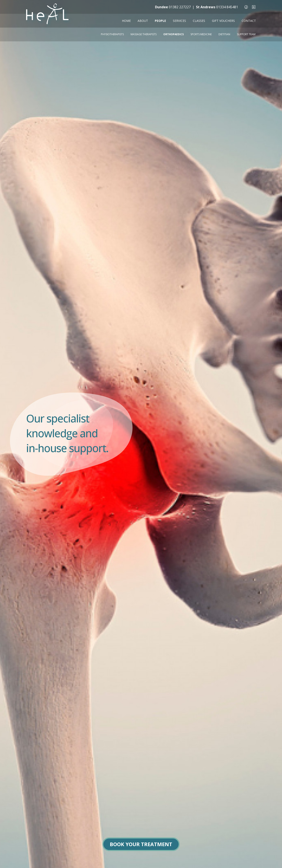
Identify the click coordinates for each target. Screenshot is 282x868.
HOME (126, 21)
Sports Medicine (201, 34)
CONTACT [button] (249, 21)
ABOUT (143, 21)
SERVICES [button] (179, 21)
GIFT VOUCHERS (223, 21)
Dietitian (224, 34)
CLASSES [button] (199, 21)
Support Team (246, 34)
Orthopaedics (173, 34)
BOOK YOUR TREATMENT (141, 844)
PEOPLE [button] (160, 21)
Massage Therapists (144, 34)
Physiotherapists (112, 34)
